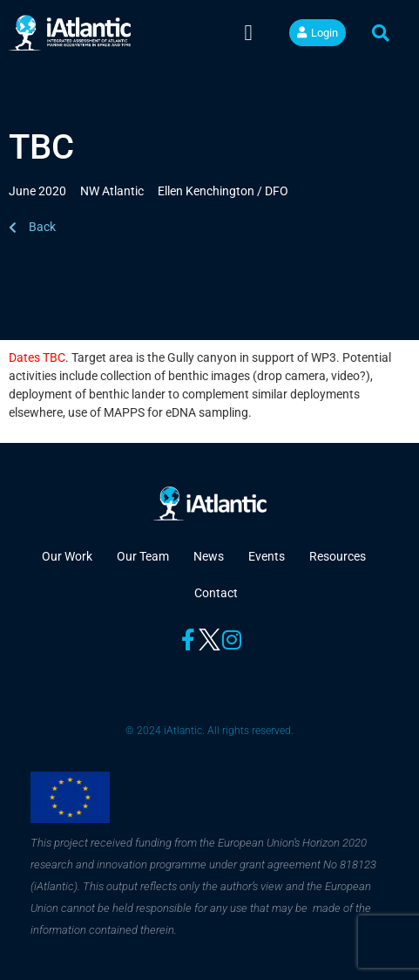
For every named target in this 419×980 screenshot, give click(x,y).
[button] (248, 33)
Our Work (67, 556)
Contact (216, 593)
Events (267, 556)
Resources (338, 556)
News (209, 556)
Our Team (143, 556)
